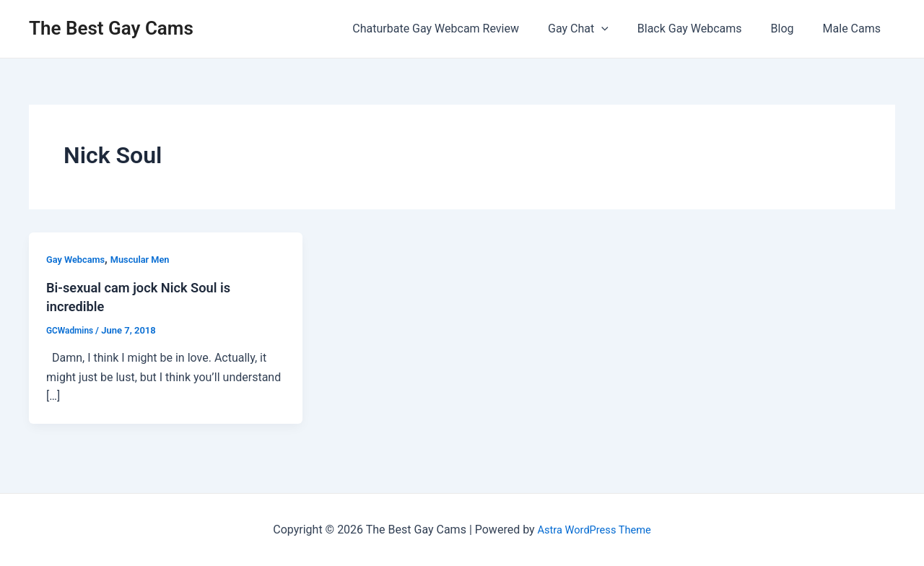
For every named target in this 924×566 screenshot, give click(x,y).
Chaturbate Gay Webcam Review (462, 29)
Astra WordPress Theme (594, 530)
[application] (622, 29)
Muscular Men (149, 259)
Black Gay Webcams (704, 29)
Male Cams (855, 29)
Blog (791, 29)
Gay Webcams (78, 259)
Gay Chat (598, 29)
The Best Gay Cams (111, 28)
